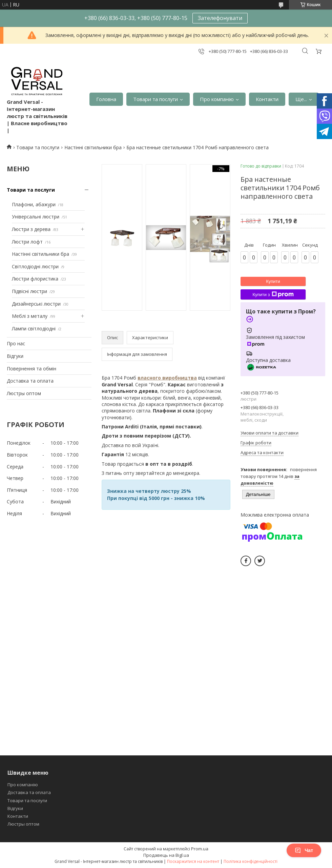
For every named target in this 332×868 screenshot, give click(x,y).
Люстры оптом (24, 393)
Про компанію (217, 99)
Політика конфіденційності (251, 861)
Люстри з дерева (31, 229)
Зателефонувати (220, 18)
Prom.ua (200, 849)
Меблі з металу (30, 316)
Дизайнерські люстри (36, 304)
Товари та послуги (155, 99)
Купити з (273, 294)
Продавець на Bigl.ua (166, 855)
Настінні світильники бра (93, 147)
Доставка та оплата (30, 381)
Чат (304, 850)
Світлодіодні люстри (35, 266)
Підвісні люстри (29, 291)
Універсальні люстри (36, 217)
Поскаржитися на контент (193, 861)
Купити (273, 281)
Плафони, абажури (34, 204)
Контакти (267, 99)
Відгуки (15, 356)
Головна (106, 99)
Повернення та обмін (32, 369)
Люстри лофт (27, 242)
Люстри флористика (35, 279)
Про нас (16, 343)
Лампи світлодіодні (34, 329)
